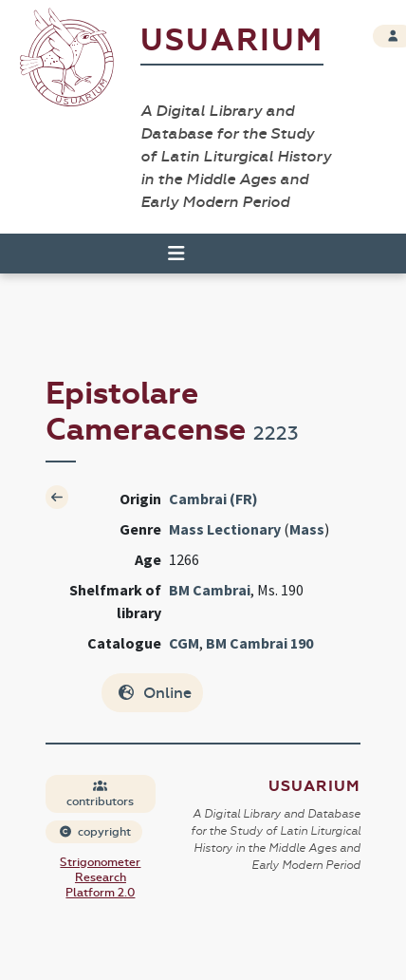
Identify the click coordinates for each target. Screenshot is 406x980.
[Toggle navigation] (168, 254)
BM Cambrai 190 (259, 643)
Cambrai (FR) (213, 499)
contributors (100, 794)
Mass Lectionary (225, 529)
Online (154, 693)
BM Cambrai (210, 590)
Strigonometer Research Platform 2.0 (100, 877)
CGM (184, 643)
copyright (95, 832)
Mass (307, 529)
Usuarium (232, 40)
